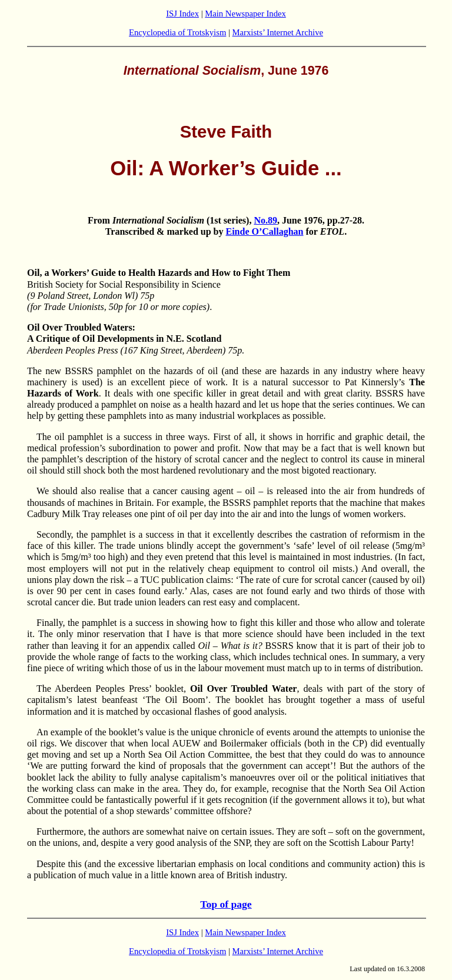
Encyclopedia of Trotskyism (177, 32)
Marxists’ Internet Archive (278, 32)
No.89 (265, 220)
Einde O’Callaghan (264, 231)
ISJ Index (182, 14)
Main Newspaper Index (245, 14)
